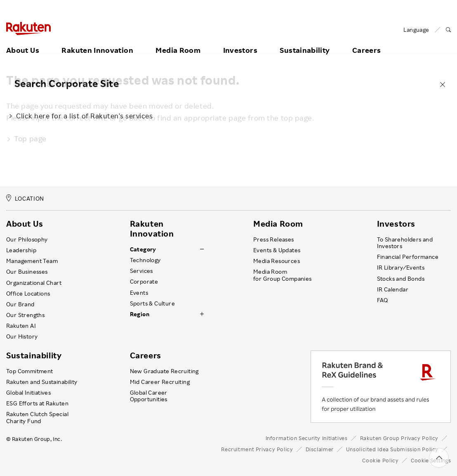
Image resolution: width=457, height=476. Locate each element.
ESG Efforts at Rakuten (37, 403)
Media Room (178, 40)
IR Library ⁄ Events (401, 268)
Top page (26, 138)
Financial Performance (408, 257)
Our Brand (20, 304)
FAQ (383, 300)
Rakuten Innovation (97, 40)
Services (141, 271)
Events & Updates (277, 250)
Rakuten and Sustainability (42, 382)
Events (139, 293)
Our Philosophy (27, 239)
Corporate (144, 282)
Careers (367, 40)
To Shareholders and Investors (405, 243)
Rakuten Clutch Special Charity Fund (37, 417)
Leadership (21, 250)
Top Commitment (30, 371)
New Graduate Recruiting (164, 371)
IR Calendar (393, 289)
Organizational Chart (34, 283)
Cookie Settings (431, 460)
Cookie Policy (380, 460)
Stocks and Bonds (401, 279)
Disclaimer (320, 449)
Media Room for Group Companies (283, 275)
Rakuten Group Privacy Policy (399, 438)
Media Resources (277, 261)
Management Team (32, 261)
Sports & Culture (152, 303)
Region (140, 314)
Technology (145, 260)
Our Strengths (25, 315)
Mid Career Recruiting (160, 382)
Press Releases (274, 239)
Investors (240, 40)
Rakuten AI (21, 326)
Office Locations (28, 294)
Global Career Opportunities (149, 396)
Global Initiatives (28, 393)
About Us (23, 40)
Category (143, 249)
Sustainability (305, 40)
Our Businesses (27, 272)
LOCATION (25, 198)
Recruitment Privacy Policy (257, 449)
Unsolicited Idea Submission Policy (392, 449)
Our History (22, 336)
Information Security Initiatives (307, 438)
